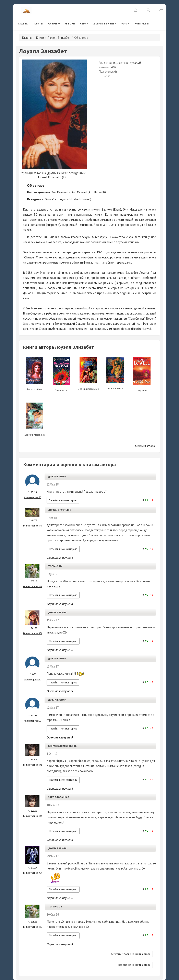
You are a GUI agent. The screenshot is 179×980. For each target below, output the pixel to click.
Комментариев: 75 (32, 497)
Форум (125, 24)
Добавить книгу (105, 24)
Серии (84, 24)
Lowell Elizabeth (50, 177)
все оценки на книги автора (134, 965)
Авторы (70, 24)
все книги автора (145, 446)
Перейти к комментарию (63, 500)
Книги (39, 24)
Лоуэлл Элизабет (59, 38)
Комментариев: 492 (32, 765)
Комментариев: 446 (32, 586)
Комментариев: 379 (32, 633)
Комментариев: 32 (32, 680)
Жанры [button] (52, 24)
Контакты (142, 24)
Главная (24, 24)
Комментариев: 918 (32, 873)
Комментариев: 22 (32, 721)
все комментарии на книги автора (131, 954)
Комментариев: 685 (32, 526)
